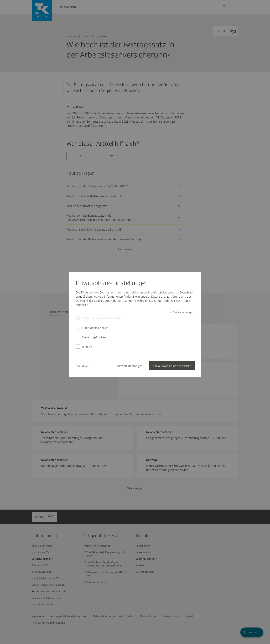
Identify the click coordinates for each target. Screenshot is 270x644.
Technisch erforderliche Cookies (102, 318)
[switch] (182, 312)
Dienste (87, 347)
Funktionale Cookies (95, 328)
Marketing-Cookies (94, 337)
